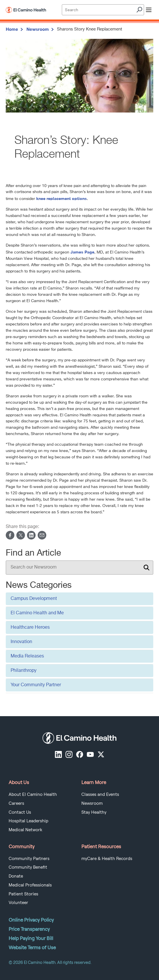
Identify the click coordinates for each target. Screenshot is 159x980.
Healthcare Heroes (30, 628)
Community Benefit (28, 867)
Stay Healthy (94, 812)
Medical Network (25, 830)
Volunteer (18, 903)
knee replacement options (62, 198)
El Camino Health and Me (37, 613)
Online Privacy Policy (31, 920)
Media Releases (27, 656)
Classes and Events (100, 794)
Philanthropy (24, 671)
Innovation (21, 642)
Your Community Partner (36, 685)
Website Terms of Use (32, 947)
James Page (82, 252)
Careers (16, 803)
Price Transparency (29, 929)
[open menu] (149, 10)
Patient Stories (23, 894)
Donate (16, 876)
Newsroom (38, 29)
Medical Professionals (30, 885)
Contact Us (20, 812)
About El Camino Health (33, 794)
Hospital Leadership (28, 821)
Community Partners (29, 859)
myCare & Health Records (107, 859)
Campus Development (34, 599)
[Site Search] (103, 10)
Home (12, 29)
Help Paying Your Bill (31, 938)
